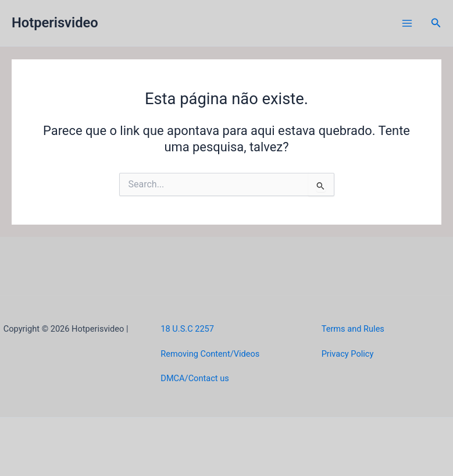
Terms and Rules (353, 329)
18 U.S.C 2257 (187, 329)
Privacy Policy (348, 354)
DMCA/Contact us (195, 378)
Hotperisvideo (55, 23)
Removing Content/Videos (210, 354)
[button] (436, 23)
